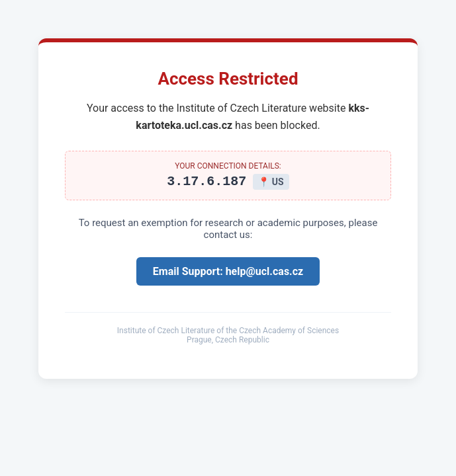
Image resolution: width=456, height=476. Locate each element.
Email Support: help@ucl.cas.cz (228, 273)
